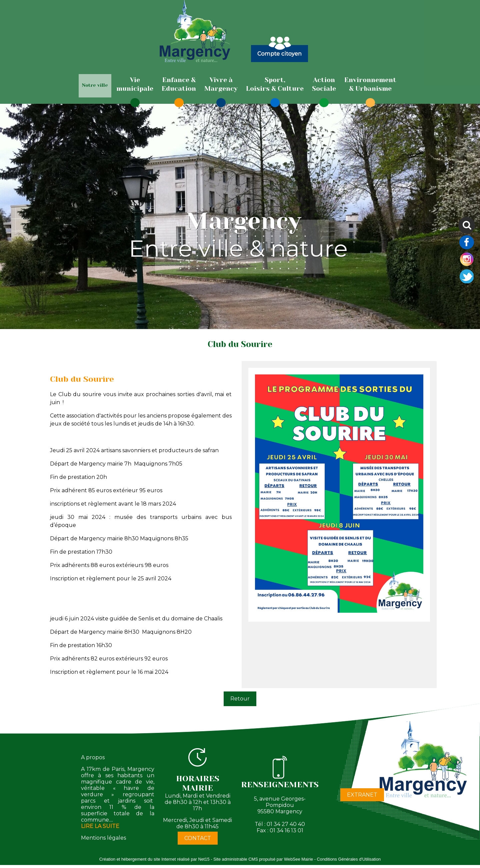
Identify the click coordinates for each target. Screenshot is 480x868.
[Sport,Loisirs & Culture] (275, 84)
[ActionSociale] (324, 84)
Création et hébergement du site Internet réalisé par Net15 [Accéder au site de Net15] (154, 859)
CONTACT (198, 838)
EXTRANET (362, 795)
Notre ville (95, 85)
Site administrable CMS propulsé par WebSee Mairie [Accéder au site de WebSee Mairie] (263, 859)
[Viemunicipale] (135, 84)
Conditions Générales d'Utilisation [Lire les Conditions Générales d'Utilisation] (349, 859)
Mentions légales (103, 838)
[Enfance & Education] (179, 84)
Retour (240, 699)
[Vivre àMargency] (221, 84)
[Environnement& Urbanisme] (370, 84)
